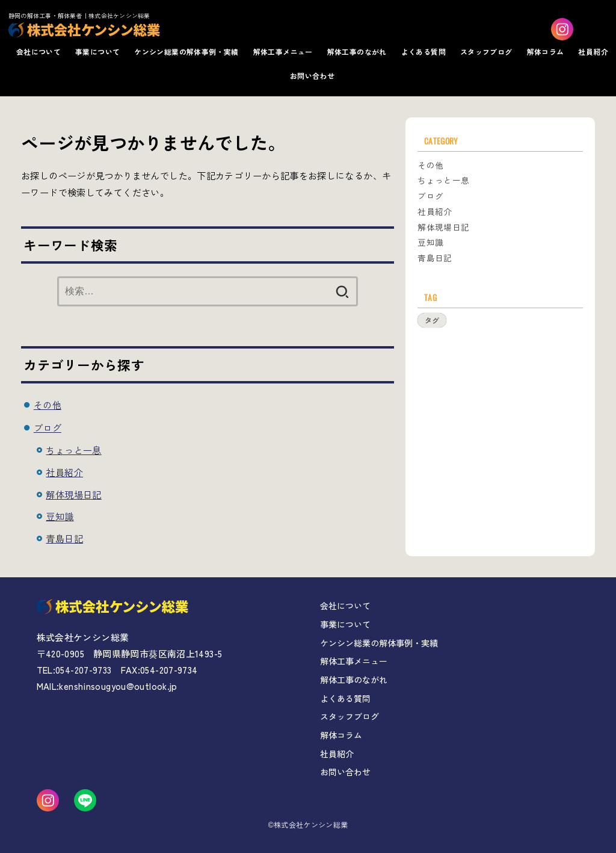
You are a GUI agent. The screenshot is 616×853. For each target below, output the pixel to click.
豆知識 (60, 516)
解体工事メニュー (283, 51)
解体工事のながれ (357, 51)
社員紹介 (593, 51)
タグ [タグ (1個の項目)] (432, 320)
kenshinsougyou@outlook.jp (118, 686)
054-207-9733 (84, 670)
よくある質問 (423, 51)
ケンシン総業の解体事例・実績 (186, 51)
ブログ (48, 427)
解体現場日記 (73, 494)
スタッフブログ (486, 51)
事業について (97, 51)
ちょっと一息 (73, 450)
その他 (48, 405)
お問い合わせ (312, 76)
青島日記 (64, 538)
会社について (38, 51)
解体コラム (546, 51)
